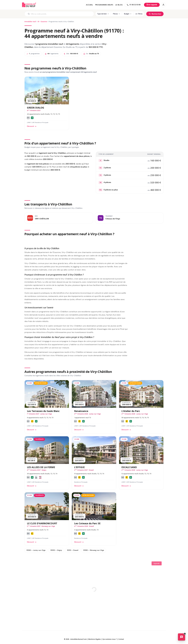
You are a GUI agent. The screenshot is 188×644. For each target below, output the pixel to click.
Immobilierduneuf (29, 5)
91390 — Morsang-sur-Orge (94, 550)
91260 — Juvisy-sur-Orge (36, 550)
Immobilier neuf (30, 22)
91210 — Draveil (73, 550)
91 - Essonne (42, 22)
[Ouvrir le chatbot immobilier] (182, 637)
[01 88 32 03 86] (134, 5)
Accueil (89, 5)
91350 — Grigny (56, 550)
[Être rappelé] (152, 5)
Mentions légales (95, 639)
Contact (121, 639)
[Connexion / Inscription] (163, 5)
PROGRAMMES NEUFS (104, 5)
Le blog (119, 5)
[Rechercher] (155, 14)
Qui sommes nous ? (110, 639)
